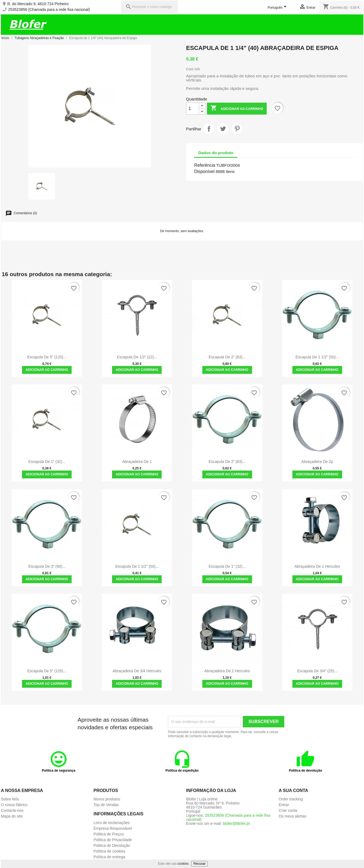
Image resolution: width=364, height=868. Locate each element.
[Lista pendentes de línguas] (278, 8)
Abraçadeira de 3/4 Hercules (137, 671)
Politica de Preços (109, 834)
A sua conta (293, 790)
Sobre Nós (10, 799)
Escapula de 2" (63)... (227, 357)
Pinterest (237, 129)
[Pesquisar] (149, 7)
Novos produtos (107, 799)
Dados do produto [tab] (216, 153)
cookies (183, 864)
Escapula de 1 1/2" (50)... (317, 357)
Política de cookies (109, 851)
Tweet (223, 129)
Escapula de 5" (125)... (47, 357)
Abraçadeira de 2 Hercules (227, 671)
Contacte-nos (12, 810)
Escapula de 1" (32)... (47, 462)
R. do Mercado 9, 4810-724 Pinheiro (38, 4)
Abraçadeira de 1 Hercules (317, 566)
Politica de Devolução (112, 845)
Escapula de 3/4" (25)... (317, 671)
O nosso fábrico (14, 805)
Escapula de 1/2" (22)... (137, 357)
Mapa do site (12, 816)
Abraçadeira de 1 (137, 462)
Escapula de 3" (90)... (47, 566)
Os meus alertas (292, 816)
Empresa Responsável (113, 828)
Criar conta (288, 810)
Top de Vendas (106, 805)
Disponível (204, 171)
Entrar (284, 805)
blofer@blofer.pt (236, 823)
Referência (205, 165)
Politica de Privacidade (113, 840)
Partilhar (209, 129)
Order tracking (291, 799)
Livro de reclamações (112, 823)
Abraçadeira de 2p (317, 462)
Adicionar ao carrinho (237, 108)
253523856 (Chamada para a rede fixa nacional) (49, 10)
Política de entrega (109, 857)
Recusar (199, 864)
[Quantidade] (193, 109)
